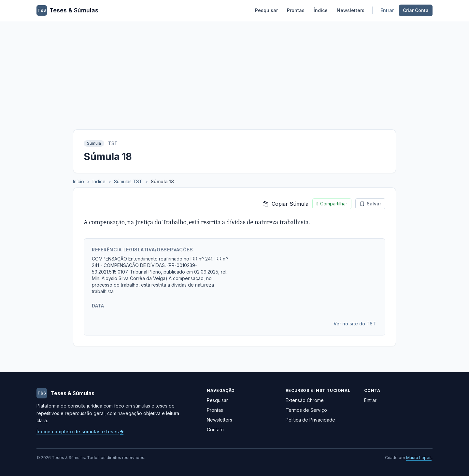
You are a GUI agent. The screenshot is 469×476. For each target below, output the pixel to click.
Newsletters (351, 10)
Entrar (387, 10)
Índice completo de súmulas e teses (80, 431)
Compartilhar (332, 204)
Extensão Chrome (305, 400)
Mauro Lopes (419, 458)
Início (78, 181)
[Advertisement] (234, 70)
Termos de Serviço (306, 410)
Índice (321, 10)
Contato (215, 430)
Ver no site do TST (355, 324)
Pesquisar (266, 10)
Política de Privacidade (310, 420)
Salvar (370, 204)
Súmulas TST (128, 181)
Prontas (296, 10)
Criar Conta (416, 10)
